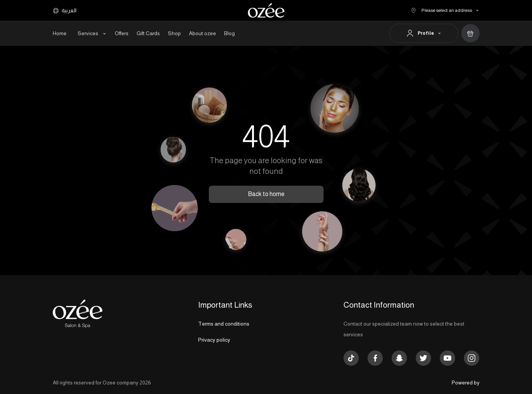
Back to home (266, 194)
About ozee (203, 33)
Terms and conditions (224, 324)
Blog (229, 33)
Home (60, 33)
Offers (122, 33)
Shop (174, 33)
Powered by (466, 383)
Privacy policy (214, 340)
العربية (65, 10)
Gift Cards (148, 33)
